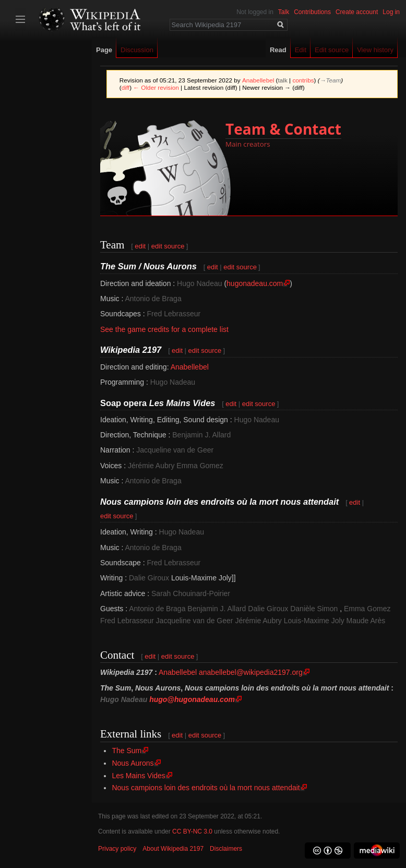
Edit (301, 50)
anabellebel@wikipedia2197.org (251, 672)
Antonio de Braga (153, 299)
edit (140, 246)
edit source (168, 246)
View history (375, 50)
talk (283, 80)
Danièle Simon (314, 609)
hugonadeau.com (255, 283)
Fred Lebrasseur (174, 314)
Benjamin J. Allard (201, 435)
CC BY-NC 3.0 (192, 831)
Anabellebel (190, 367)
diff (126, 87)
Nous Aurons (133, 763)
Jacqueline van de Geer (175, 450)
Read (278, 50)
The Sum (127, 751)
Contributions (312, 12)
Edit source (332, 50)
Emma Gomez (200, 466)
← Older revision (156, 87)
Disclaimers (226, 849)
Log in (391, 12)
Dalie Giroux (149, 578)
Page (104, 50)
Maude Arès (366, 621)
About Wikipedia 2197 (173, 849)
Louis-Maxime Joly (314, 621)
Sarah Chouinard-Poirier (191, 593)
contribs (303, 80)
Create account (357, 12)
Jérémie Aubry (151, 466)
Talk (284, 12)
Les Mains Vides (138, 776)
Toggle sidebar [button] (20, 19)
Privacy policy (117, 849)
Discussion (137, 50)
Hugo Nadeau (199, 283)
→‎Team (331, 80)
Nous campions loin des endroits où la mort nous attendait (206, 788)
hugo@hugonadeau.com (192, 699)
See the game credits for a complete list (164, 329)
